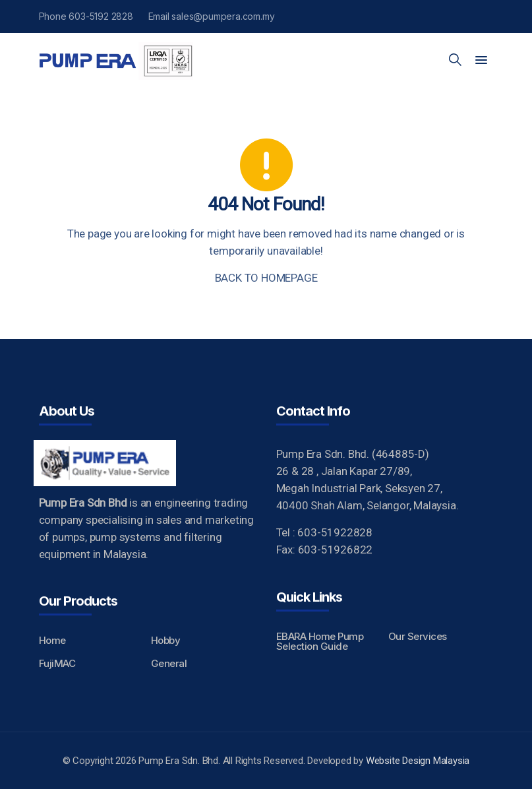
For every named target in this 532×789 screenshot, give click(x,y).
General (169, 663)
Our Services (418, 636)
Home (52, 640)
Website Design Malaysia (418, 761)
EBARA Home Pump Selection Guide (320, 641)
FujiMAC (57, 663)
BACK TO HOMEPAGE (266, 278)
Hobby (166, 640)
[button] (481, 61)
